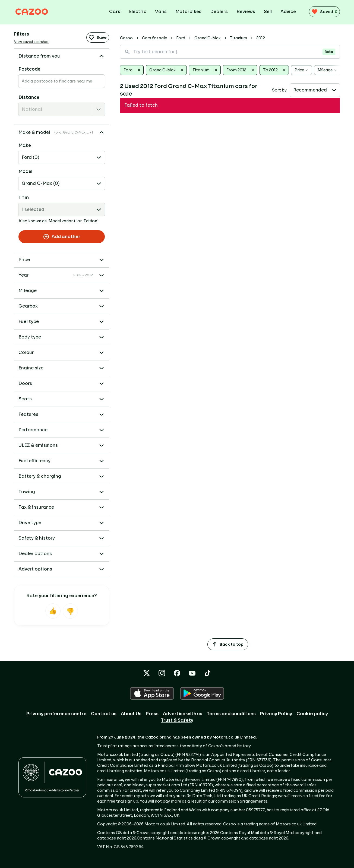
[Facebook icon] (177, 673)
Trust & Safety (177, 720)
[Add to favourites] (332, 112)
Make (25, 145)
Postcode (29, 69)
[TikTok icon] (207, 673)
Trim (24, 197)
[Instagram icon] (162, 673)
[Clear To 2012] (284, 70)
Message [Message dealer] (309, 153)
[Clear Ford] (139, 70)
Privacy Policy (276, 714)
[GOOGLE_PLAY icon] (202, 693)
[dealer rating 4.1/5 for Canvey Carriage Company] (271, 153)
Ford (181, 38)
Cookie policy (312, 714)
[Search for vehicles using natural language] (230, 52)
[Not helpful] (70, 611)
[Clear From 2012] (253, 70)
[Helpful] (53, 611)
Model (25, 171)
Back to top (228, 644)
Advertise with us (183, 714)
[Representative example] (283, 112)
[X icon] (147, 673)
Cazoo (126, 38)
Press (152, 714)
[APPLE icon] (152, 693)
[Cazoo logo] (36, 12)
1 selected (33, 209)
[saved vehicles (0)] (322, 12)
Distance (29, 97)
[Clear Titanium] (216, 70)
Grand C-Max (208, 38)
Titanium (238, 38)
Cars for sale (154, 38)
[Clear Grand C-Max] (182, 70)
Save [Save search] (98, 37)
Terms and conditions (231, 714)
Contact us (104, 714)
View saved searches (31, 42)
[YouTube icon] (192, 673)
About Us (131, 714)
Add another (62, 237)
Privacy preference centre (56, 714)
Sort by (279, 90)
